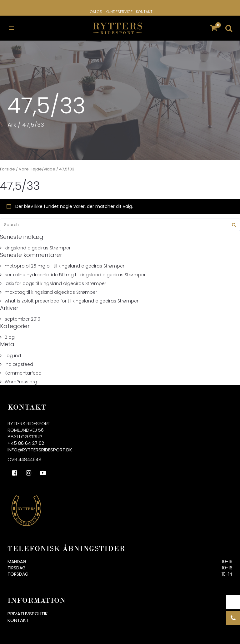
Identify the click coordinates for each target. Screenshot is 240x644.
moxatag (15, 292)
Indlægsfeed (19, 364)
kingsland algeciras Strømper (38, 248)
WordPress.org (21, 382)
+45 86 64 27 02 (26, 443)
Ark (12, 125)
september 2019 (22, 319)
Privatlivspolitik (28, 614)
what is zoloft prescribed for (36, 301)
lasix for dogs (20, 283)
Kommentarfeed (23, 373)
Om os (96, 12)
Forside (7, 169)
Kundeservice (119, 12)
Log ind (13, 356)
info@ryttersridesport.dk (40, 450)
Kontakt (144, 12)
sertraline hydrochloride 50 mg (39, 275)
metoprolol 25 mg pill (29, 266)
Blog (10, 337)
